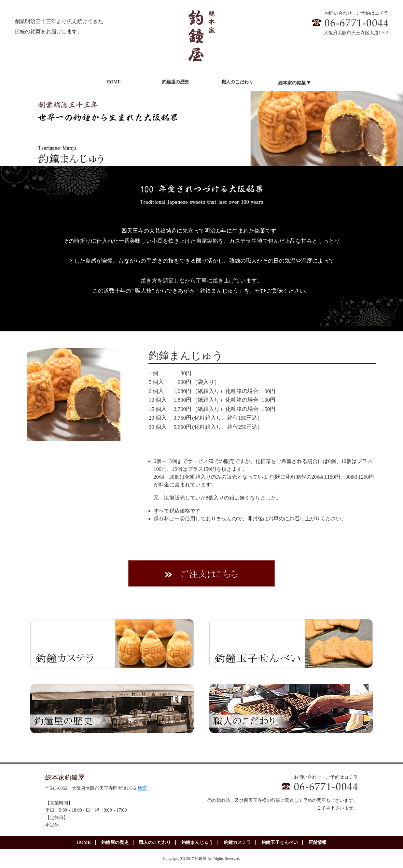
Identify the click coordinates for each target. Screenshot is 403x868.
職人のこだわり (155, 842)
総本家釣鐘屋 (65, 777)
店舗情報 (317, 842)
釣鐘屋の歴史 (115, 842)
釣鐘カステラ (237, 842)
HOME (84, 842)
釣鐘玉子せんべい (280, 842)
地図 (142, 788)
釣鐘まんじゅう (197, 842)
